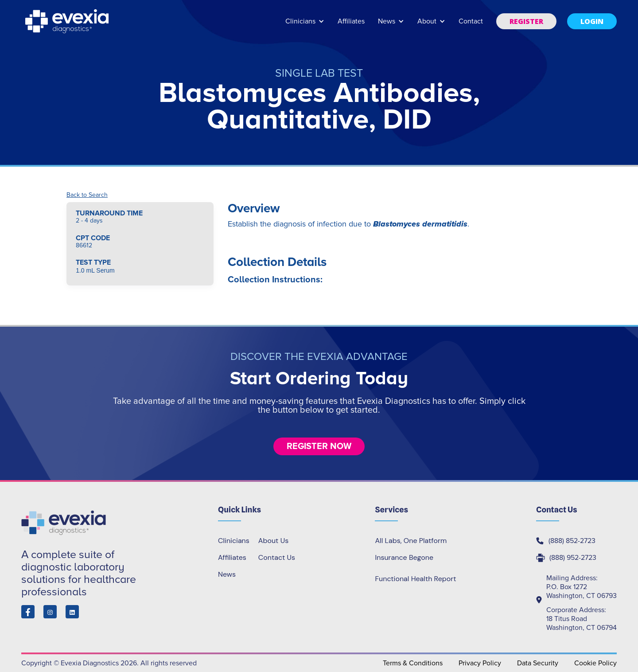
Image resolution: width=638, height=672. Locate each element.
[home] (68, 21)
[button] (305, 25)
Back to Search (87, 195)
